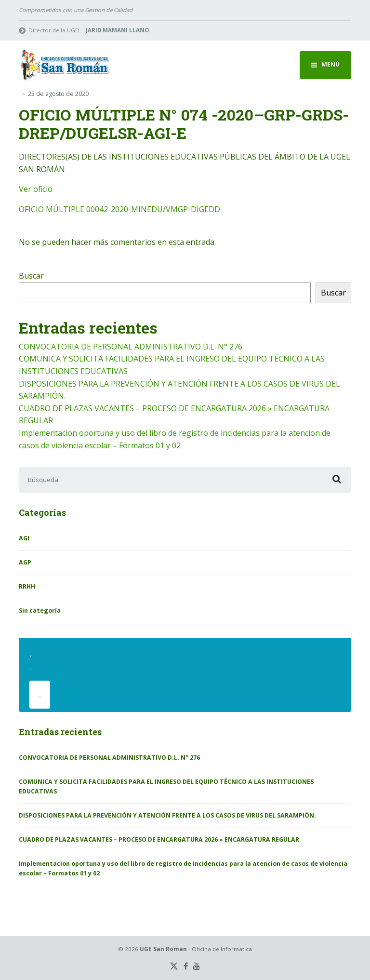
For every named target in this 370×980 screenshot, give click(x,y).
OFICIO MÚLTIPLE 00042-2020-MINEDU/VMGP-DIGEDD (119, 209)
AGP (25, 562)
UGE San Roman (163, 949)
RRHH (27, 586)
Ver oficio (36, 189)
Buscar (31, 276)
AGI (24, 538)
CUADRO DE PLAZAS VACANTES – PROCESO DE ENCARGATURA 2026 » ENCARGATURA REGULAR (159, 839)
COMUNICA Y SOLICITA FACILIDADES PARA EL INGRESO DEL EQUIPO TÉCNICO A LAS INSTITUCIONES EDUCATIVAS (166, 786)
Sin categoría (40, 611)
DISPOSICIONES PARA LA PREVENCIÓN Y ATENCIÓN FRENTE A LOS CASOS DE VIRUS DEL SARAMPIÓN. (167, 815)
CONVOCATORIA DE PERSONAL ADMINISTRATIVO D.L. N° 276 (131, 347)
